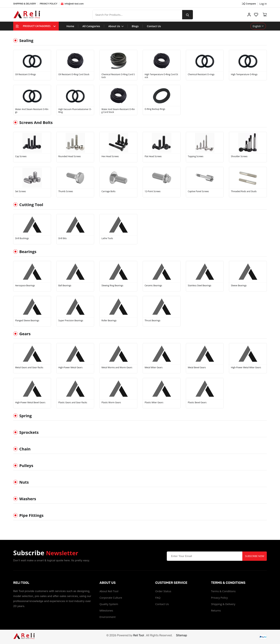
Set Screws (21, 191)
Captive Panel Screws (198, 191)
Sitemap (182, 635)
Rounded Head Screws (70, 156)
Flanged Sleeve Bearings (27, 321)
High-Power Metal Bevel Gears (30, 403)
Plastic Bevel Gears (197, 403)
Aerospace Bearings (25, 286)
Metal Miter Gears (154, 368)
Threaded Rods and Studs (244, 191)
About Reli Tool (109, 591)
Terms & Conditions (223, 591)
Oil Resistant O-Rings (26, 74)
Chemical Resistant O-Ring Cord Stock (118, 76)
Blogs (135, 26)
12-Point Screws (153, 191)
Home (70, 26)
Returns (216, 610)
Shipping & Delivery (223, 604)
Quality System (109, 604)
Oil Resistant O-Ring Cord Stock (74, 74)
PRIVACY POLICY (48, 4)
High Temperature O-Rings (244, 74)
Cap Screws (21, 156)
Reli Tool (139, 635)
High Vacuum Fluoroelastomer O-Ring (75, 111)
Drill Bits (63, 238)
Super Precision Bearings (71, 321)
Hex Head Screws (110, 156)
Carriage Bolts (108, 191)
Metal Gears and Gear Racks (29, 368)
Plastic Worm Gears (111, 403)
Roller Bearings (109, 321)
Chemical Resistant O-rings (201, 74)
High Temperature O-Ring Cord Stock (161, 76)
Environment (107, 617)
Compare (248, 4)
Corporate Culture (111, 598)
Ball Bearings (65, 286)
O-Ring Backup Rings (155, 109)
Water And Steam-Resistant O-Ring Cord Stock (118, 111)
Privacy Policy (219, 598)
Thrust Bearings (152, 321)
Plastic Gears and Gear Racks (73, 403)
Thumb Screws (66, 191)
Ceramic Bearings (153, 286)
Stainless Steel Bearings (200, 286)
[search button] (189, 15)
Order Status (163, 591)
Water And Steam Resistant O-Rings (32, 111)
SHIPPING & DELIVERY (25, 4)
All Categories (91, 26)
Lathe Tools (107, 238)
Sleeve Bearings (239, 286)
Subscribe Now (254, 556)
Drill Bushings (22, 238)
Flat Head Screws (153, 156)
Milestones (106, 610)
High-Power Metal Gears (71, 368)
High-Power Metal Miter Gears (246, 368)
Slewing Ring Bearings (112, 286)
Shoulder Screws (239, 156)
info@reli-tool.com (72, 4)
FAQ (158, 598)
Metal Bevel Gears (197, 368)
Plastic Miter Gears (154, 403)
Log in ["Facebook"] (263, 4)
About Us (116, 26)
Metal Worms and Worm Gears (117, 368)
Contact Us (154, 26)
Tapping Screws (196, 156)
